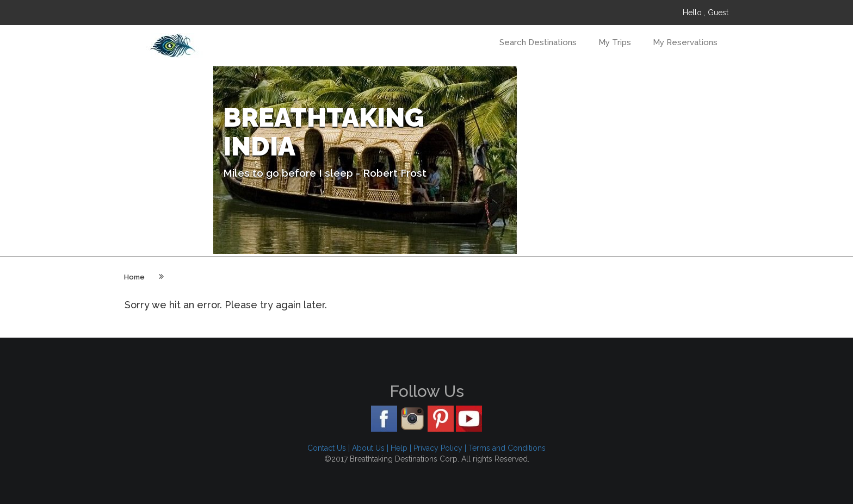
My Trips (615, 42)
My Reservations (685, 42)
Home (134, 277)
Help (399, 448)
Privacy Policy (438, 448)
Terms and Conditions (507, 448)
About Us (368, 448)
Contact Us (327, 448)
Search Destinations (538, 42)
